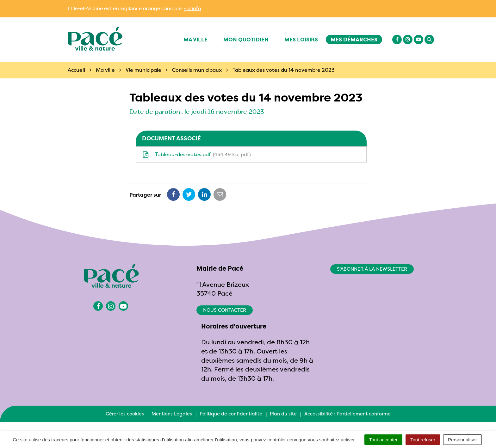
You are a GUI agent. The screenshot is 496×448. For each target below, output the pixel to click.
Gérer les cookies (125, 414)
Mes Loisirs (301, 39)
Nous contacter (225, 310)
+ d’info (192, 9)
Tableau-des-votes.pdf (197, 154)
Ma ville (195, 39)
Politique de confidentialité (231, 414)
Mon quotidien (246, 39)
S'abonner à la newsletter (372, 269)
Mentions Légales (172, 414)
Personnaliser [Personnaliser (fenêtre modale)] (462, 440)
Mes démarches (354, 39)
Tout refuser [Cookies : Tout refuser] (423, 440)
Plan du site (283, 414)
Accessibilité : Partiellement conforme (347, 414)
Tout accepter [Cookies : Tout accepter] (383, 440)
